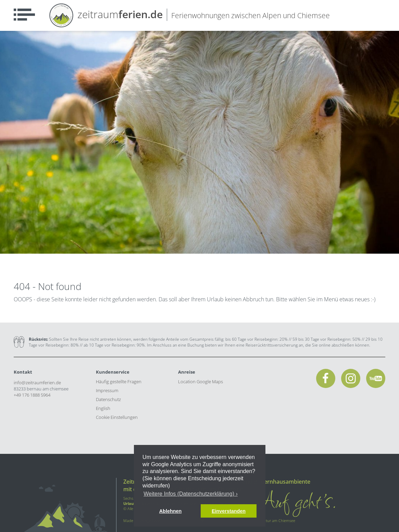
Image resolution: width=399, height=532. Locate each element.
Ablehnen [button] (171, 511)
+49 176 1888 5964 (32, 395)
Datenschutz (108, 399)
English (103, 408)
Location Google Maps (201, 382)
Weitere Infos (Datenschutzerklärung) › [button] (190, 494)
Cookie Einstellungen (117, 417)
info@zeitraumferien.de (37, 383)
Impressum (107, 390)
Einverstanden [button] (229, 511)
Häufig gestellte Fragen (119, 382)
